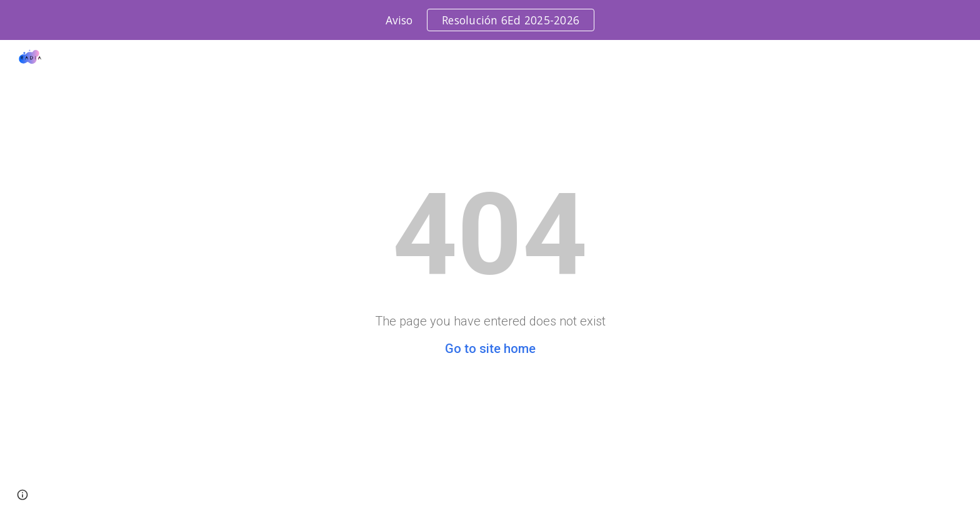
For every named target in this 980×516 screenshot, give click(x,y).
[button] (22, 495)
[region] (490, 20)
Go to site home (490, 349)
